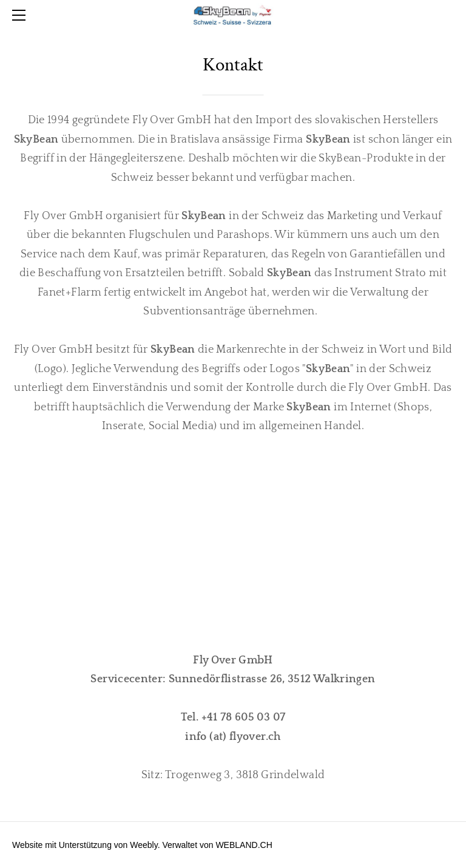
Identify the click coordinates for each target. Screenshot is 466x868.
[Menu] (21, 15)
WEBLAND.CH (244, 845)
